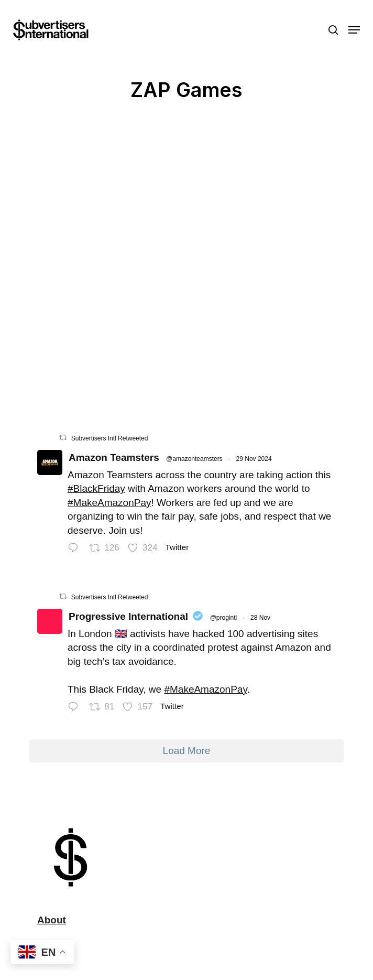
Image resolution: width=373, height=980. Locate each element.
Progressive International (128, 616)
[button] (354, 30)
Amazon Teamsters (114, 457)
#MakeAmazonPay (109, 503)
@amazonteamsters (194, 459)
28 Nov (260, 618)
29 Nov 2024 (254, 459)
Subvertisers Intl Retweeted (110, 438)
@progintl (224, 618)
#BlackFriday (96, 488)
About (52, 920)
